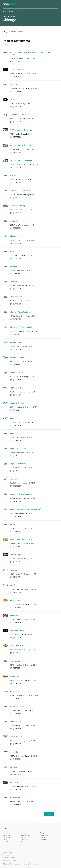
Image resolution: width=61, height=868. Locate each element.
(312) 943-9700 (15, 107)
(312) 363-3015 (15, 349)
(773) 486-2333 (15, 289)
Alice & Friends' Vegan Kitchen (22, 327)
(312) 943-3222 (15, 304)
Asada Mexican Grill (18, 631)
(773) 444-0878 (15, 744)
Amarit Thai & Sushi (18, 373)
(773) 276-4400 (15, 395)
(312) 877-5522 (15, 137)
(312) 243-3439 (15, 774)
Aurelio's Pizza (16, 722)
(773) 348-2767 (15, 198)
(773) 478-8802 (15, 805)
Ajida (12, 251)
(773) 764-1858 (15, 501)
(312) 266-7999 (15, 228)
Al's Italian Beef (16, 297)
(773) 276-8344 (15, 152)
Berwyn (5, 840)
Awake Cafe (15, 752)
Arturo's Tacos (16, 600)
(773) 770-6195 (15, 516)
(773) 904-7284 (15, 76)
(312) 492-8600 (15, 759)
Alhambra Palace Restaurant (21, 312)
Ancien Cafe (15, 418)
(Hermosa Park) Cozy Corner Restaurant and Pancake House (30, 53)
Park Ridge (6, 842)
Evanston (43, 837)
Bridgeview (43, 840)
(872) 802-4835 (15, 167)
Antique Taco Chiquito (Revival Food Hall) (26, 509)
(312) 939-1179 (15, 380)
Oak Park (24, 837)
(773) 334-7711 (15, 698)
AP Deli (13, 524)
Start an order (55, 55)
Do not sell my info (9, 860)
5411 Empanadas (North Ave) (21, 145)
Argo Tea (14, 570)
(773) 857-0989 (15, 668)
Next (49, 814)
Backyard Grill (15, 797)
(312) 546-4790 (15, 577)
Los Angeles (6, 835)
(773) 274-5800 (15, 623)
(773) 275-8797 (15, 334)
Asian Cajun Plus (17, 646)
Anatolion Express (17, 403)
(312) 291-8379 (15, 92)
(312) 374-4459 (15, 729)
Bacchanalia (15, 782)
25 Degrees (15, 100)
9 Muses (14, 175)
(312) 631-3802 (15, 638)
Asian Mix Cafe (16, 661)
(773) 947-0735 (15, 425)
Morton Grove (44, 835)
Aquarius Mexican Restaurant (21, 540)
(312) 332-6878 (15, 258)
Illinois (11, 11)
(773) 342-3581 (15, 547)
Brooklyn (24, 833)
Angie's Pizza (15, 479)
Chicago (42, 833)
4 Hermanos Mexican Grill (20, 115)
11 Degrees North (17, 69)
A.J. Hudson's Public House (21, 191)
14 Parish (14, 84)
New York (6, 833)
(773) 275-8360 (15, 592)
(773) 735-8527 (15, 486)
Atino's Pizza (15, 676)
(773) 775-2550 (15, 122)
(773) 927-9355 (15, 471)
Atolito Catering (16, 691)
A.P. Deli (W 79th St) (18, 206)
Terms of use (7, 852)
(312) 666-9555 (15, 319)
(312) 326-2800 (15, 243)
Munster (24, 842)
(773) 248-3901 (15, 456)
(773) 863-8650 (15, 213)
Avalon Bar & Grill (17, 737)
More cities (43, 842)
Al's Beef (14, 266)
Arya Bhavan (15, 615)
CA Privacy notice (9, 858)
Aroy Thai (14, 585)
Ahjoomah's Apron (17, 236)
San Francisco (25, 835)
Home (5, 11)
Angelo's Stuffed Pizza (19, 464)
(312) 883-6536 (15, 653)
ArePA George (16, 555)
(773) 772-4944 (15, 607)
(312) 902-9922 (15, 183)
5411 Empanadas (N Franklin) (21, 130)
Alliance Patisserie (17, 358)
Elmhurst (24, 840)
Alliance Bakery (16, 342)
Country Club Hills (8, 837)
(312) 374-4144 (15, 365)
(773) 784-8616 (15, 440)
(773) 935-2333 (15, 274)
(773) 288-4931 (15, 532)
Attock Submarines (18, 706)
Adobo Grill (14, 221)
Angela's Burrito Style (18, 449)
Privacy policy (8, 855)
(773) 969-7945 (15, 562)
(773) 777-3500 (15, 61)
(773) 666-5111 (15, 410)
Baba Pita (14, 767)
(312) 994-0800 (15, 683)
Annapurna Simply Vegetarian (21, 494)
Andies (13, 433)
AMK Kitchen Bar (17, 388)
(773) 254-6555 (15, 789)
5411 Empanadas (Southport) (21, 160)
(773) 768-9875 (15, 714)
